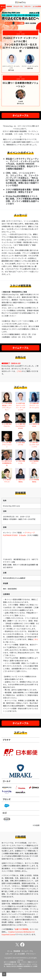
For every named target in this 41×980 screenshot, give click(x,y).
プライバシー (31, 954)
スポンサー (28, 6)
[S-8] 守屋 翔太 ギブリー (34, 462)
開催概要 (9, 6)
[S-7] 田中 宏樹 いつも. (20, 462)
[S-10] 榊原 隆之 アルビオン (7, 425)
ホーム (3, 6)
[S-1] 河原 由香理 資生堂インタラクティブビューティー (7, 406)
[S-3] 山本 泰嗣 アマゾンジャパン (7, 445)
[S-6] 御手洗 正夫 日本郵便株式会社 (7, 463)
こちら (19, 371)
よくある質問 (20, 954)
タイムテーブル (18, 6)
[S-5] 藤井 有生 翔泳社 (20, 481)
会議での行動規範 (22, 929)
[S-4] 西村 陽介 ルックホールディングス (34, 445)
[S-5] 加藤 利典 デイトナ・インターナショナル (34, 405)
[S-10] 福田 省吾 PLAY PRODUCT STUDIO (20, 426)
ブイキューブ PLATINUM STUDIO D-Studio (20, 534)
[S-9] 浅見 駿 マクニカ (7, 481)
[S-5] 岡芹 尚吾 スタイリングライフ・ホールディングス (21, 406)
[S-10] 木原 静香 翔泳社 (34, 481)
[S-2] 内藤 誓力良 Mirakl (34, 425)
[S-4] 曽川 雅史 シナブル (20, 443)
